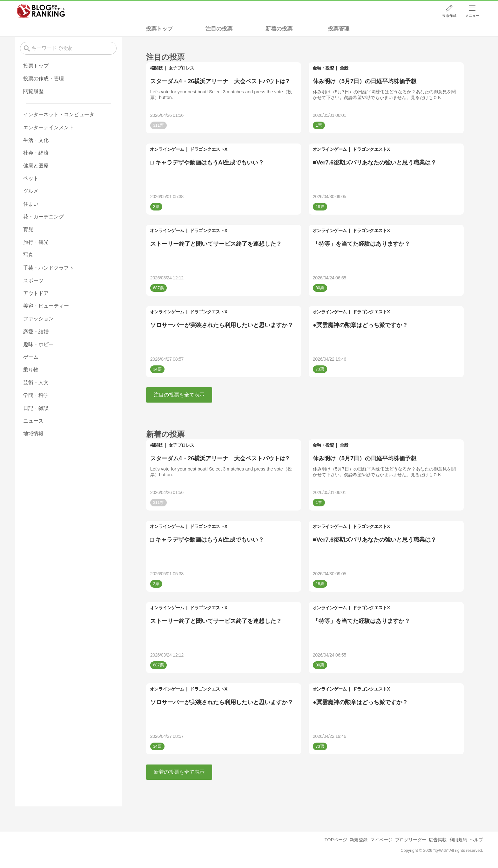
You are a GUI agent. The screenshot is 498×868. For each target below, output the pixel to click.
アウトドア (36, 293)
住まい (31, 204)
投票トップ (159, 29)
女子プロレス (182, 68)
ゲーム (31, 357)
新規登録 (359, 840)
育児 (28, 229)
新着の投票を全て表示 (179, 772)
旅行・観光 (36, 242)
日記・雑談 (36, 408)
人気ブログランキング (41, 11)
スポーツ (33, 280)
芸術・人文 (36, 382)
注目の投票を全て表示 (179, 395)
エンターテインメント (49, 127)
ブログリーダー (411, 840)
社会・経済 (36, 153)
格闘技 (156, 68)
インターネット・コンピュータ (59, 114)
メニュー (472, 16)
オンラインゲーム (167, 149)
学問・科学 (36, 395)
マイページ (381, 840)
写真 (28, 255)
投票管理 (339, 29)
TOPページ (336, 840)
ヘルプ (476, 840)
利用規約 (458, 840)
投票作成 (449, 16)
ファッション (38, 319)
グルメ (31, 191)
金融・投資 (323, 68)
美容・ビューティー (46, 306)
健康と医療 (36, 166)
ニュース (33, 421)
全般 (344, 68)
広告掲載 (438, 840)
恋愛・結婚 (36, 332)
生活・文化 (36, 140)
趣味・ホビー (38, 344)
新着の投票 (279, 29)
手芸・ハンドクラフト (49, 268)
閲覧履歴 (33, 91)
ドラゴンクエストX (209, 149)
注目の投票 (219, 29)
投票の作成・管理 (44, 79)
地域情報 (33, 434)
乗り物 (31, 370)
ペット (31, 178)
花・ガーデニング (44, 217)
